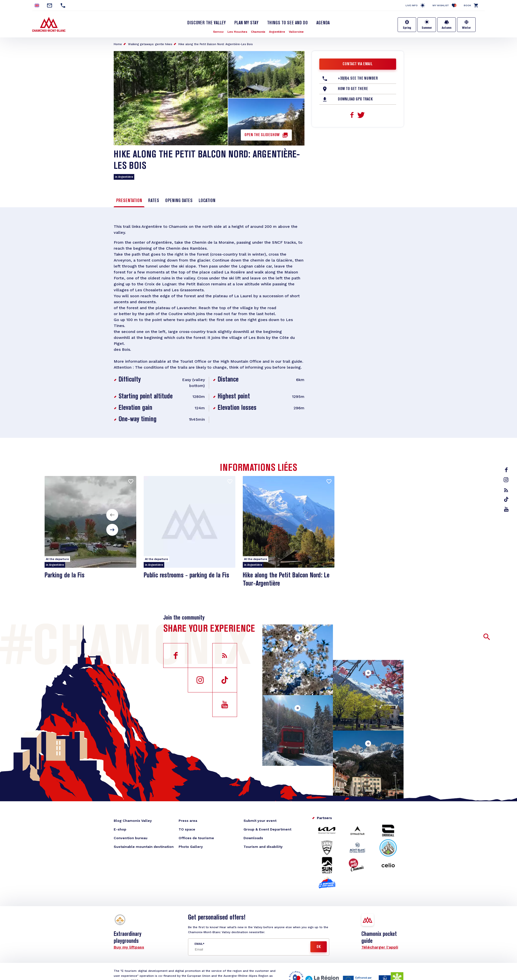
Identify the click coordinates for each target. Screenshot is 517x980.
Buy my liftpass (129, 947)
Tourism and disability (263, 847)
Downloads (253, 838)
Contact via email (358, 64)
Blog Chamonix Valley (133, 821)
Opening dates (179, 201)
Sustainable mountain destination (144, 847)
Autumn (447, 28)
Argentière (277, 32)
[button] (112, 515)
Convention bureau (131, 838)
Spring (407, 28)
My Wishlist (444, 5)
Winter (466, 28)
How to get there (353, 89)
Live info (412, 5)
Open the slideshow (262, 135)
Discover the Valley (206, 23)
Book (467, 5)
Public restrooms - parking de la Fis (186, 576)
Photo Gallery (191, 847)
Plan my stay (246, 23)
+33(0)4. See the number (358, 79)
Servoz (218, 32)
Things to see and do (287, 23)
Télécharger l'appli (380, 947)
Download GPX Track (355, 99)
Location (207, 201)
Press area (188, 821)
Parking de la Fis (65, 576)
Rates (154, 201)
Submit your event (260, 821)
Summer (427, 28)
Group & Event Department (267, 829)
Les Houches (237, 32)
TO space (187, 829)
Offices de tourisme (196, 838)
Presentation (129, 201)
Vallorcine (296, 32)
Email (199, 944)
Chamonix (258, 32)
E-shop (120, 829)
